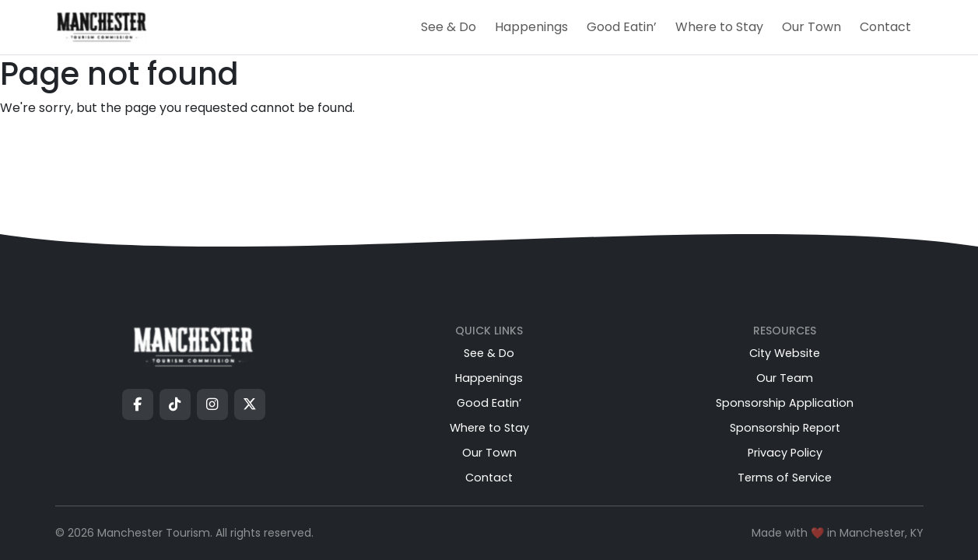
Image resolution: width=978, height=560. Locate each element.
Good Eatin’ (622, 27)
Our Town (811, 27)
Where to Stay (719, 27)
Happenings (531, 27)
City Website (785, 353)
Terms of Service (785, 478)
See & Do (449, 27)
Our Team (785, 378)
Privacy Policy (785, 453)
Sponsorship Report (785, 428)
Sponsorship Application (785, 403)
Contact (885, 27)
